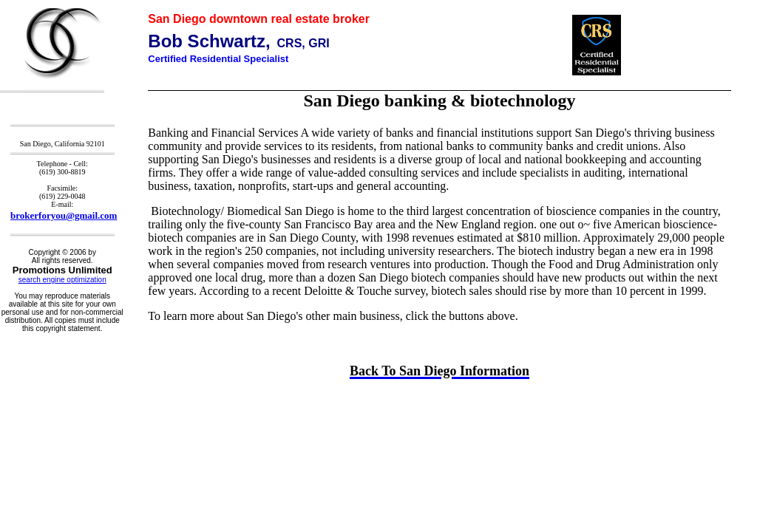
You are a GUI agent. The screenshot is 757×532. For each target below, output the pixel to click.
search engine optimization (62, 280)
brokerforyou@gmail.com (64, 215)
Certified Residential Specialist (218, 59)
